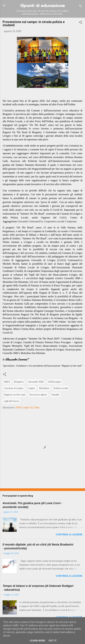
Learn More (38, 641)
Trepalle (55, 395)
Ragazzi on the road (15, 395)
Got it (53, 641)
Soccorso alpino (38, 395)
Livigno (31, 388)
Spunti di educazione (42, 5)
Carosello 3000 (36, 382)
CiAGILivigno (55, 382)
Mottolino (44, 388)
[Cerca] (81, 7)
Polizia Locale (61, 388)
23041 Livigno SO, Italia (27, 408)
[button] (81, 23)
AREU (7, 382)
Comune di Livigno (14, 388)
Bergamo (19, 382)
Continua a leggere (69, 535)
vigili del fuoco (12, 401)
